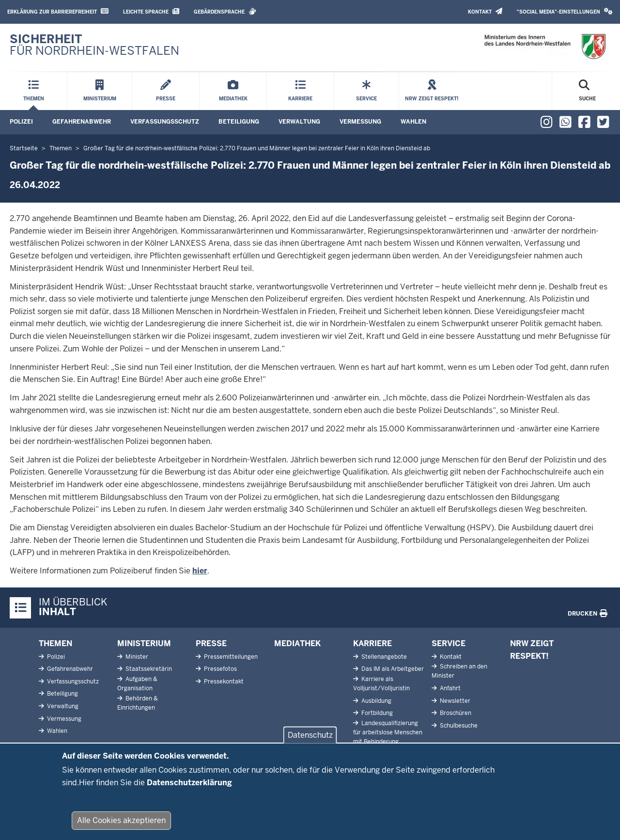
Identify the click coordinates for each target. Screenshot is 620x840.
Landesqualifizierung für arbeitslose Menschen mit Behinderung (388, 732)
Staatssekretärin (148, 669)
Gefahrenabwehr (82, 122)
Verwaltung (299, 122)
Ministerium (144, 643)
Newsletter (454, 701)
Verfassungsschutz (165, 122)
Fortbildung (376, 713)
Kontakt (485, 11)
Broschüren (455, 713)
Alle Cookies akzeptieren (121, 828)
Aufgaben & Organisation (137, 684)
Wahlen (413, 122)
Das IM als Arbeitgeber (392, 669)
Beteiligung (239, 122)
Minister (136, 657)
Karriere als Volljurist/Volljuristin (381, 684)
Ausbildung (376, 701)
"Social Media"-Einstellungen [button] (565, 11)
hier (200, 571)
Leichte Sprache (151, 11)
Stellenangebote (383, 657)
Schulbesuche (458, 726)
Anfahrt (449, 688)
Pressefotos (220, 669)
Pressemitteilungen (230, 657)
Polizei (21, 122)
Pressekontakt (223, 682)
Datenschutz (310, 742)
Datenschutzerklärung (189, 789)
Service (449, 643)
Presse (211, 643)
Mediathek (297, 643)
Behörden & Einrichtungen (138, 703)
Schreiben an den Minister (459, 671)
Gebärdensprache (225, 11)
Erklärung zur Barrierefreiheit (58, 11)
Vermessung (360, 122)
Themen (55, 643)
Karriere (372, 643)
